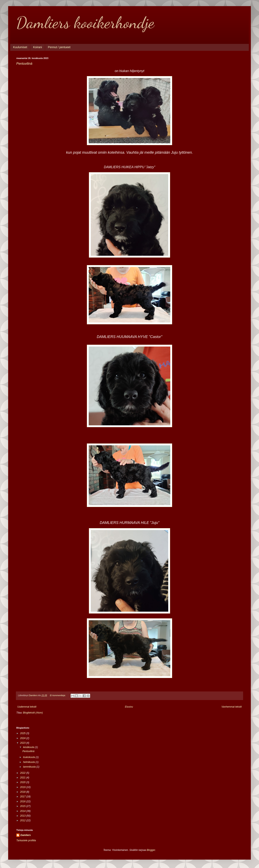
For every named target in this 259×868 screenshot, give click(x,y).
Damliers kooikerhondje (85, 22)
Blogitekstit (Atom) (33, 713)
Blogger (151, 850)
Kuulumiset (20, 47)
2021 (23, 778)
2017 (23, 797)
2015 (23, 806)
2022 (23, 773)
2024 (23, 738)
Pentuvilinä (24, 64)
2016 (23, 801)
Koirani (38, 47)
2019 (23, 787)
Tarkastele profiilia (26, 840)
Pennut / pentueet (59, 47)
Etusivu (129, 707)
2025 (23, 733)
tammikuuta (30, 767)
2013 (23, 816)
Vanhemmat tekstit (232, 707)
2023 (23, 743)
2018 (23, 792)
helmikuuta (29, 762)
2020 (23, 782)
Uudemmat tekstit (27, 707)
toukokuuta (29, 757)
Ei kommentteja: (58, 695)
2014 (23, 811)
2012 (23, 820)
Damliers (26, 835)
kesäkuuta (29, 747)
